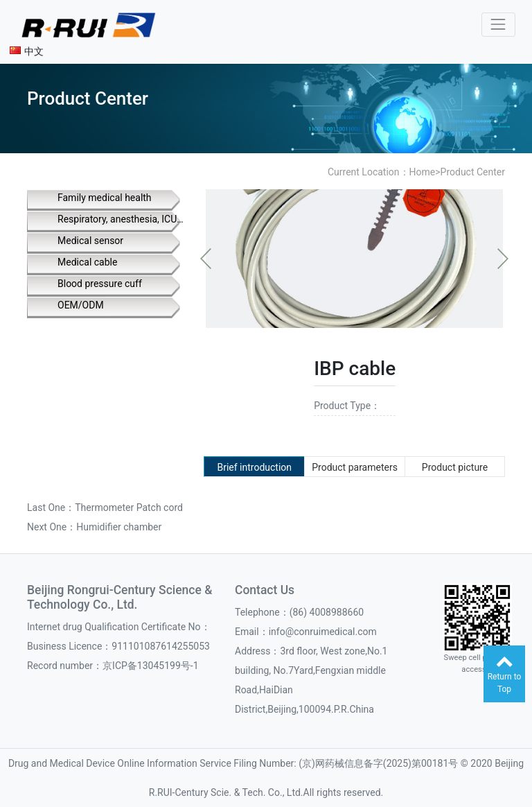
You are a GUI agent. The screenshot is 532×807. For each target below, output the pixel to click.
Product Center (473, 172)
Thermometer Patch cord (129, 507)
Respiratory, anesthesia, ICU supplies (121, 219)
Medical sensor (90, 241)
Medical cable (87, 262)
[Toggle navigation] (498, 25)
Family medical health (105, 198)
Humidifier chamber (119, 527)
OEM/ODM (81, 305)
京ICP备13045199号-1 (150, 666)
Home (423, 172)
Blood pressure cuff (100, 284)
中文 (27, 51)
